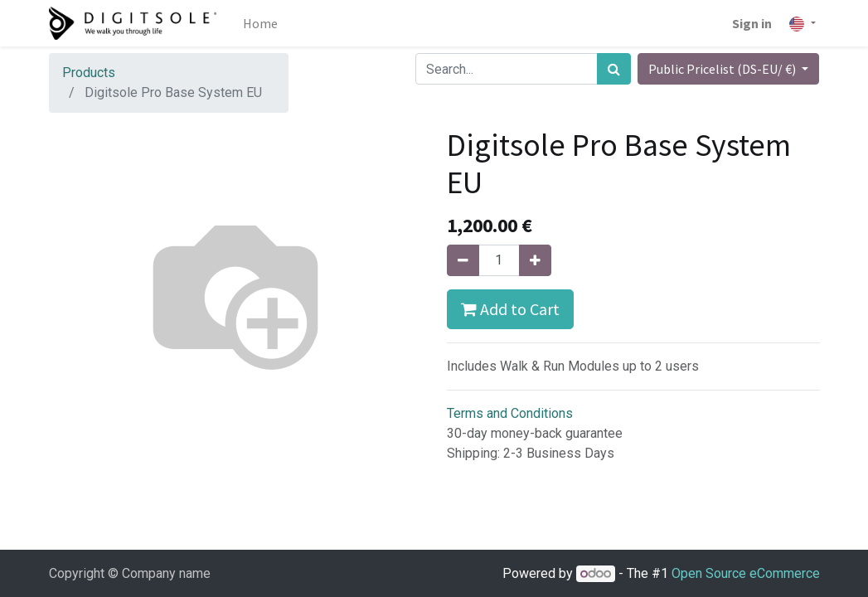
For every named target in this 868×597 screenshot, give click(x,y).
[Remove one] (463, 260)
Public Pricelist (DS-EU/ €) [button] (723, 69)
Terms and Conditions (510, 413)
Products (89, 73)
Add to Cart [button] (510, 309)
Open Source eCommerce (746, 573)
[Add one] (535, 260)
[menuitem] (260, 23)
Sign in (752, 23)
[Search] (614, 69)
